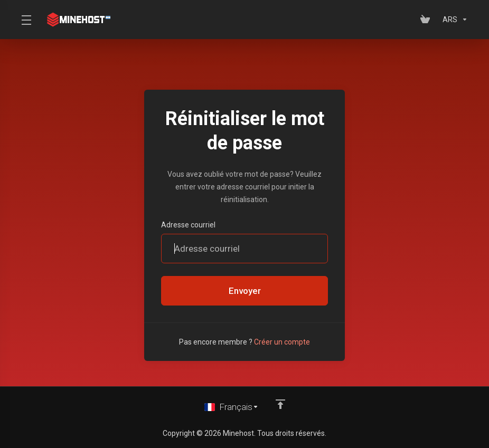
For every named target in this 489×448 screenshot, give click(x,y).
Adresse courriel (188, 225)
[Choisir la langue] (232, 407)
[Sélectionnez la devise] (453, 20)
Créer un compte (282, 342)
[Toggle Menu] (26, 20)
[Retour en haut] (280, 404)
